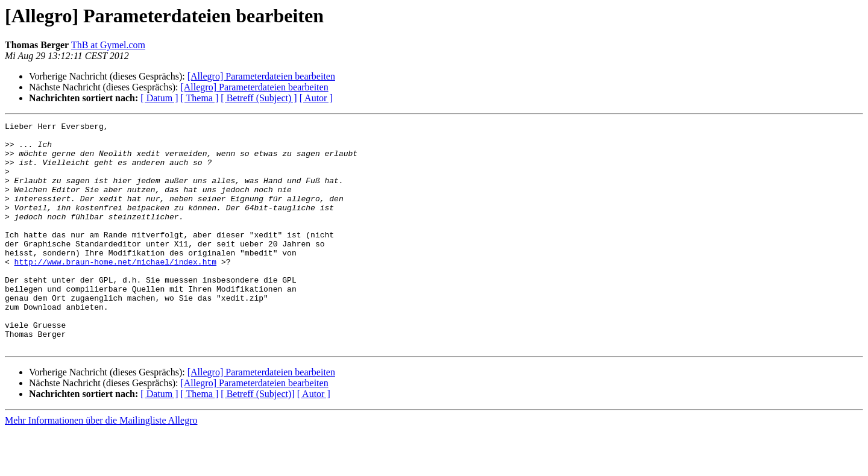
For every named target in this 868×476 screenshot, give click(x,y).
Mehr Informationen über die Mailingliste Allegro (101, 465)
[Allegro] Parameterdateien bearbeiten (261, 76)
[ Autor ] (316, 98)
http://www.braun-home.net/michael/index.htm (115, 290)
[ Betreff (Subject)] (257, 439)
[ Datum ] (159, 98)
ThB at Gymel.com (108, 45)
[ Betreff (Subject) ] (259, 98)
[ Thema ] (200, 98)
